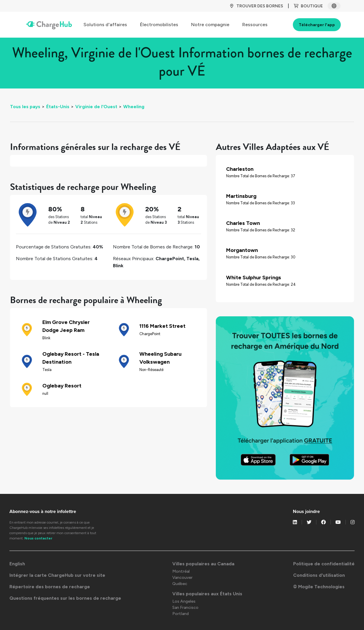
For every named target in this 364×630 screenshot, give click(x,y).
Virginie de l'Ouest (96, 107)
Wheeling (134, 107)
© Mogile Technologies (319, 587)
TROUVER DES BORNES (256, 6)
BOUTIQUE (308, 6)
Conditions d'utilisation (319, 575)
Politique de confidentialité (324, 564)
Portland (181, 614)
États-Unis (58, 107)
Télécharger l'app (317, 25)
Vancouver (182, 578)
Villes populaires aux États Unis (207, 594)
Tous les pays (25, 107)
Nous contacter (38, 538)
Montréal (181, 571)
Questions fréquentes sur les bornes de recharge (65, 598)
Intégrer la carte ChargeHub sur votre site (57, 575)
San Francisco (185, 608)
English (17, 564)
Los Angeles (184, 601)
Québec (180, 584)
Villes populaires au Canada (203, 564)
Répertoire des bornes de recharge (50, 587)
